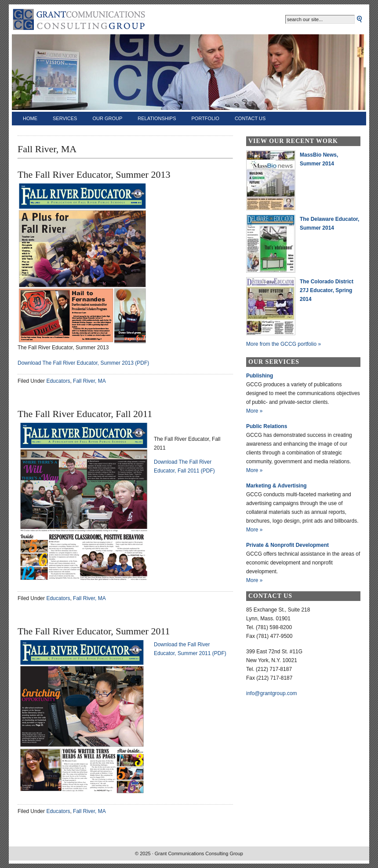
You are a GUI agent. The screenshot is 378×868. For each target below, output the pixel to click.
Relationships (157, 118)
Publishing (260, 376)
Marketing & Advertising (276, 486)
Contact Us (250, 118)
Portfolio (205, 118)
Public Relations (267, 426)
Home (30, 118)
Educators (58, 381)
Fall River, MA (89, 381)
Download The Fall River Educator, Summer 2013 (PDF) (83, 363)
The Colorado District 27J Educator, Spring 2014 (327, 290)
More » (254, 411)
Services (65, 118)
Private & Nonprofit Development (287, 545)
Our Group (107, 118)
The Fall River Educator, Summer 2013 (94, 174)
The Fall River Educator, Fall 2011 (85, 414)
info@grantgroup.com (272, 693)
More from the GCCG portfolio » (283, 344)
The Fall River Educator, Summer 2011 (94, 631)
